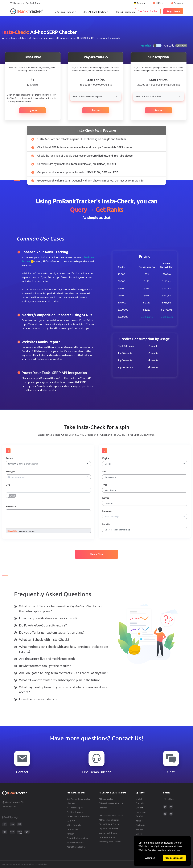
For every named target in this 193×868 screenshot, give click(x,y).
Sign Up (96, 110)
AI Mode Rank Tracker (109, 820)
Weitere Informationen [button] (170, 850)
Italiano (139, 821)
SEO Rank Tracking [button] (64, 12)
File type (10, 471)
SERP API (71, 821)
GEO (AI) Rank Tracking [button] (95, 12)
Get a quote (147, 317)
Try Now (33, 110)
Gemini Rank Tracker (108, 833)
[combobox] (96, 96)
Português (140, 825)
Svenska (139, 829)
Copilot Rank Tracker (108, 829)
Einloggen (177, 3)
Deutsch (139, 3)
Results (10, 458)
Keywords (11, 506)
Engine (106, 458)
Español (139, 816)
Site (104, 471)
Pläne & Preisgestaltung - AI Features (111, 805)
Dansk (139, 834)
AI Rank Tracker (106, 799)
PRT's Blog (169, 799)
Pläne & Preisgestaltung (128, 12)
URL (8, 485)
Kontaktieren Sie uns (76, 847)
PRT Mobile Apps (75, 808)
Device (106, 498)
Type (105, 485)
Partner (70, 834)
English (139, 799)
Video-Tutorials (74, 825)
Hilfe (157, 3)
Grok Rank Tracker (107, 837)
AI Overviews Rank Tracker (111, 815)
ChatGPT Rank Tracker (109, 824)
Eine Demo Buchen (75, 842)
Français (140, 803)
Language (107, 511)
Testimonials (72, 829)
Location (107, 524)
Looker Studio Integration (78, 816)
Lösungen (71, 803)
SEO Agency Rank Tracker (78, 799)
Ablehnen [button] (150, 858)
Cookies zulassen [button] (174, 858)
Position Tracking (75, 812)
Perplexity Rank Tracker (110, 842)
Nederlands (141, 812)
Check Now (96, 554)
